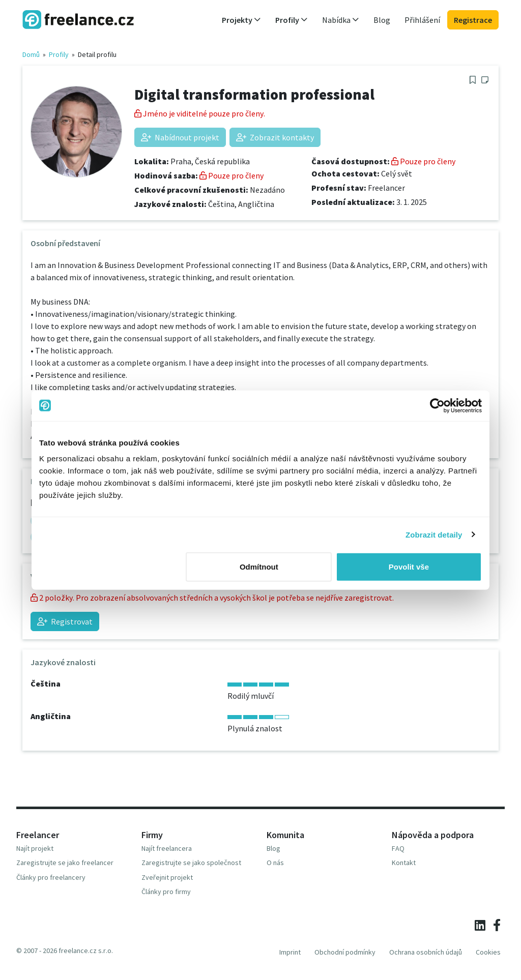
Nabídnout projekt (180, 137)
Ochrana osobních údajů (426, 952)
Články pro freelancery (51, 877)
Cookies (488, 952)
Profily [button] (292, 20)
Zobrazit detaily (434, 534)
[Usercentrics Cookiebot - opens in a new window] (437, 405)
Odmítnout (259, 567)
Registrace (473, 20)
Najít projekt (35, 848)
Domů (31, 54)
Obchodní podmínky (345, 952)
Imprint (290, 952)
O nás (275, 863)
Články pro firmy (166, 892)
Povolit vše (409, 567)
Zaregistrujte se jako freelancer (65, 863)
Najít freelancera (167, 848)
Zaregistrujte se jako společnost (191, 863)
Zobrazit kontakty (275, 137)
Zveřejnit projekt (167, 877)
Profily (59, 54)
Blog (382, 20)
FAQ (398, 848)
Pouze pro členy (231, 175)
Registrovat (65, 621)
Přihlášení (422, 20)
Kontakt (404, 863)
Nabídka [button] (341, 20)
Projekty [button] (241, 20)
